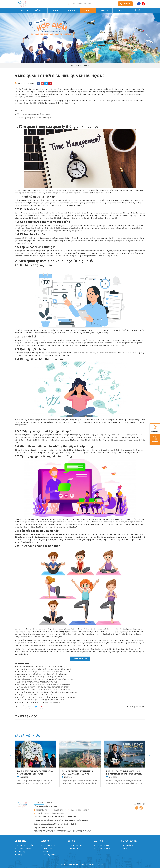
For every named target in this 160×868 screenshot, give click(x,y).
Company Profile (49, 845)
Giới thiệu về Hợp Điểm (25, 845)
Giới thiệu (39, 10)
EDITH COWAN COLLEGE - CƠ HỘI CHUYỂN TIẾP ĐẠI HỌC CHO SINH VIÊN (44, 690)
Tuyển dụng (21, 851)
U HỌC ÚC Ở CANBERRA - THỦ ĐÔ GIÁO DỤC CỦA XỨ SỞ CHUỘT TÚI (43, 687)
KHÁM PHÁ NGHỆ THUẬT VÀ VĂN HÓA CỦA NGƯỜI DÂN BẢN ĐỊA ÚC (42, 674)
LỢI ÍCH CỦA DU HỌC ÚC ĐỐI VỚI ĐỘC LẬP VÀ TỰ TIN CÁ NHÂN (40, 677)
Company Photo (49, 855)
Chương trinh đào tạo (104, 845)
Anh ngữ (72, 10)
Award (45, 851)
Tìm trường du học (76, 845)
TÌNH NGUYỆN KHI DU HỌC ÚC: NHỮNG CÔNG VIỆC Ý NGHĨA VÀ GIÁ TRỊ (44, 672)
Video (121, 10)
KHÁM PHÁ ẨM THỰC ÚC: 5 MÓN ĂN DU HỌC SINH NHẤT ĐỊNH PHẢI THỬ (44, 684)
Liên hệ (137, 10)
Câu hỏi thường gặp (24, 848)
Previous (11, 755)
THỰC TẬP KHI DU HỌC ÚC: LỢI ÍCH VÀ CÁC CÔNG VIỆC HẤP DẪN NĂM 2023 (45, 679)
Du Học (56, 10)
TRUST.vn (99, 864)
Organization (48, 848)
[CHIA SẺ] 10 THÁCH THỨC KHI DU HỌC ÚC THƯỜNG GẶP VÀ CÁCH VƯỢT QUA (46, 697)
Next (149, 755)
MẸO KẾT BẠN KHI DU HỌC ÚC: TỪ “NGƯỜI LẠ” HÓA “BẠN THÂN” (41, 700)
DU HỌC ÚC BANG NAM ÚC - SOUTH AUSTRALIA (35, 695)
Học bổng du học (76, 848)
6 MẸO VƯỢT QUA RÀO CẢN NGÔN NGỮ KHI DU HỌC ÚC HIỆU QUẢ (42, 667)
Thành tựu (104, 10)
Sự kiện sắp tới (128, 845)
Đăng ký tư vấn (81, 659)
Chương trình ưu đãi (103, 848)
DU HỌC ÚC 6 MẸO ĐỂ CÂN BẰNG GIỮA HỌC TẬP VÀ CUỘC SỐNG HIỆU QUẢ (45, 669)
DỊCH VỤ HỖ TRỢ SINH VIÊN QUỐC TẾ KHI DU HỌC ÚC (37, 682)
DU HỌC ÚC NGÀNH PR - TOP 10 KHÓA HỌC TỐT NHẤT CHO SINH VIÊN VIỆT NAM (47, 692)
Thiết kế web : (90, 864)
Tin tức (88, 10)
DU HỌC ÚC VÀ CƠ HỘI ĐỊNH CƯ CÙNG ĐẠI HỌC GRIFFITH (38, 702)
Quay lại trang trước (137, 707)
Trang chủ (23, 10)
